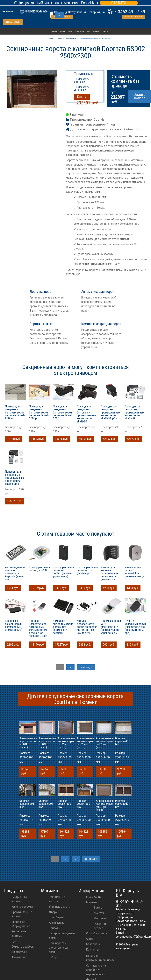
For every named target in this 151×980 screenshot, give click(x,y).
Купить (82, 97)
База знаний (96, 31)
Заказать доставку (81, 80)
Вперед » (86, 667)
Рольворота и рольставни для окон (59, 947)
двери (53, 912)
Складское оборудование (21, 924)
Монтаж (99, 913)
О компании (54, 31)
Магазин (62, 31)
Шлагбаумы (19, 952)
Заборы (54, 957)
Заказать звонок (133, 17)
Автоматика (19, 957)
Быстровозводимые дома (62, 935)
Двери (16, 941)
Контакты (105, 31)
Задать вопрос (140, 96)
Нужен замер (86, 74)
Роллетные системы (19, 934)
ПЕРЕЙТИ (119, 3)
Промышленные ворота (22, 914)
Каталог (13, 22)
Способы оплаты (79, 31)
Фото (88, 31)
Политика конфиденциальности (100, 958)
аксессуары (57, 923)
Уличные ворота (22, 907)
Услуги (70, 31)
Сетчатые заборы (23, 947)
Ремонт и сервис (100, 926)
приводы (55, 928)
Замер (98, 908)
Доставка (100, 918)
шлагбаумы (56, 917)
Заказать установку (81, 88)
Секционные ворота (20, 899)
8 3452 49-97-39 (130, 12)
